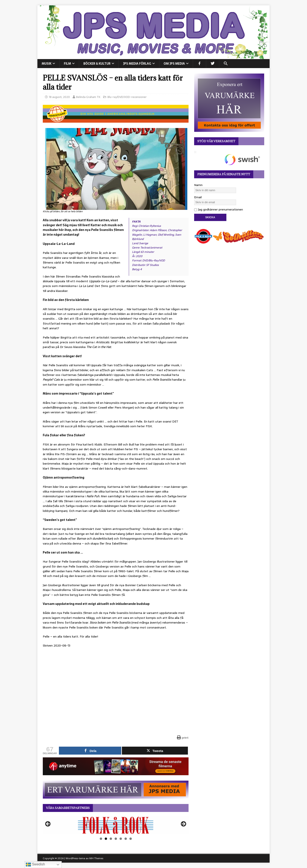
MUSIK (47, 64)
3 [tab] (111, 839)
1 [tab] (101, 839)
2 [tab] (106, 839)
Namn (198, 185)
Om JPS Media (174, 64)
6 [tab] (126, 839)
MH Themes (96, 858)
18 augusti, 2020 (59, 97)
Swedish (35, 865)
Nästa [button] (183, 824)
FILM (67, 64)
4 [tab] (116, 839)
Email (198, 197)
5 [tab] (121, 839)
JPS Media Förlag (137, 64)
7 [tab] (131, 839)
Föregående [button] (48, 824)
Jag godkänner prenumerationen (219, 209)
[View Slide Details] (116, 825)
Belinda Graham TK (88, 97)
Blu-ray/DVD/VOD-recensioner (127, 97)
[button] (226, 64)
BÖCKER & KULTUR (97, 64)
